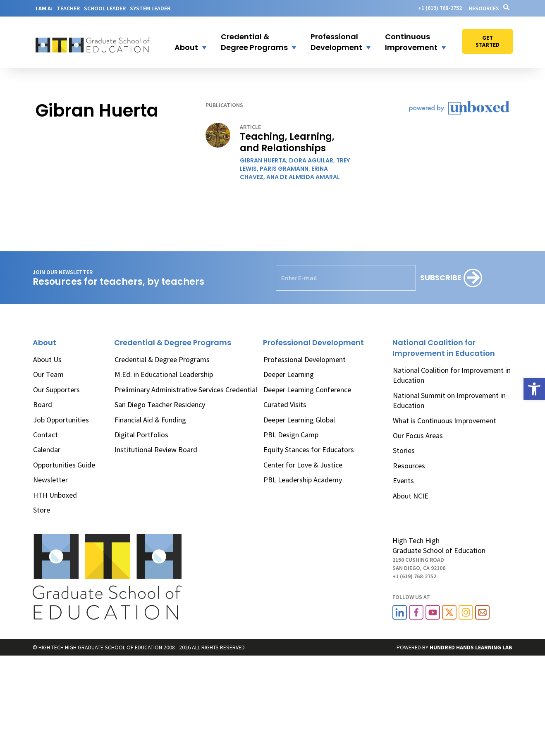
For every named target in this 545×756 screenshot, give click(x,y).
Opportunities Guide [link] (64, 465)
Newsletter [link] (50, 480)
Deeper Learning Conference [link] (307, 390)
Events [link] (403, 481)
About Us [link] (47, 359)
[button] (185, 42)
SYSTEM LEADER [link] (150, 8)
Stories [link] (404, 450)
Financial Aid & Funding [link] (150, 420)
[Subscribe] (451, 278)
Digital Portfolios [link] (141, 435)
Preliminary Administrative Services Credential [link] (186, 390)
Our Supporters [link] (56, 390)
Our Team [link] (48, 374)
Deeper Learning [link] (289, 374)
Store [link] (42, 510)
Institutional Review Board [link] (156, 450)
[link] (534, 389)
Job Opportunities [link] (61, 420)
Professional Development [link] (305, 359)
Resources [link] (484, 8)
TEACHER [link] (68, 8)
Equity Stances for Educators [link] (309, 450)
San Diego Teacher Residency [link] (160, 404)
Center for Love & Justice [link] (303, 465)
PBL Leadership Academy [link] (303, 480)
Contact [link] (45, 435)
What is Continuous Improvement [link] (445, 421)
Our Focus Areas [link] (418, 435)
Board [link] (43, 404)
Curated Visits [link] (285, 404)
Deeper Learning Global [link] (299, 420)
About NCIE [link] (411, 496)
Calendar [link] (47, 450)
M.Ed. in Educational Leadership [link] (164, 374)
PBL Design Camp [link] (291, 435)
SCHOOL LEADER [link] (105, 8)
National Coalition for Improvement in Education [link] (452, 375)
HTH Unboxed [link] (55, 495)
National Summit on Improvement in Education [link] (449, 400)
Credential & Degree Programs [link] (162, 359)
